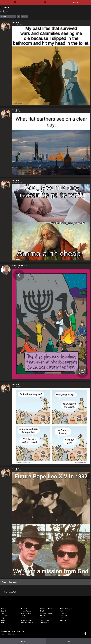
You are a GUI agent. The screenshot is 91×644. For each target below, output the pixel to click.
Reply (23, 641)
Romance (63, 620)
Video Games (45, 620)
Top (68, 641)
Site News (44, 611)
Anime (42, 616)
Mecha (62, 618)
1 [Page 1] (12, 16)
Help (3, 618)
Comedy (63, 613)
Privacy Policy (21, 631)
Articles (23, 616)
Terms (3, 620)
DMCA (13, 631)
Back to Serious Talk (9, 592)
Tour (3, 622)
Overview (4, 611)
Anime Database (26, 620)
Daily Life (63, 616)
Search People (26, 611)
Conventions (45, 622)
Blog (3, 613)
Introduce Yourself (47, 613)
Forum (23, 618)
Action (62, 611)
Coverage (4, 616)
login (9, 582)
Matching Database (28, 622)
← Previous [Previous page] (5, 16)
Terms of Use (5, 631)
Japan (42, 618)
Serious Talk (5, 7)
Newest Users (26, 613)
